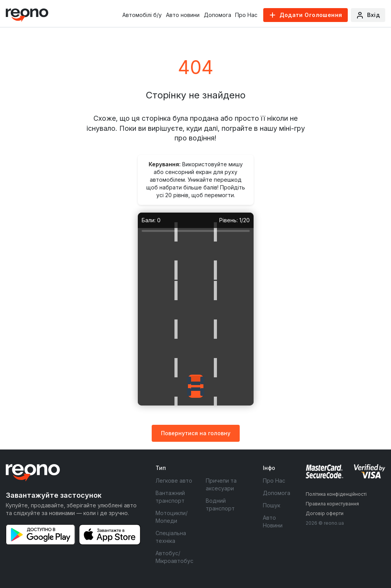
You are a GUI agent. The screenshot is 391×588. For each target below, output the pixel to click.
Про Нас (246, 15)
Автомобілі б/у (142, 15)
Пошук (272, 505)
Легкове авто (174, 481)
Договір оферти (325, 513)
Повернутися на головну (196, 433)
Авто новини (183, 15)
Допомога (218, 15)
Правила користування (332, 504)
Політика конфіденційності (336, 494)
